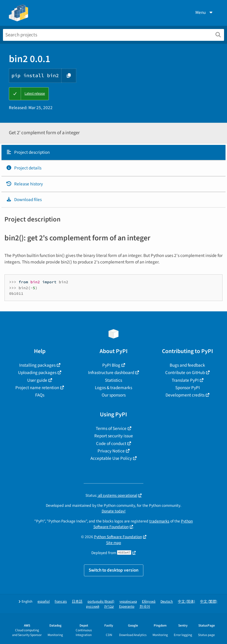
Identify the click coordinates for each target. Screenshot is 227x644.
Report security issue (114, 436)
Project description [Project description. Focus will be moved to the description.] (28, 152)
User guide (37, 380)
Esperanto (127, 607)
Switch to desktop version (114, 570)
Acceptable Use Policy (111, 458)
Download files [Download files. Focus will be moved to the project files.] (24, 200)
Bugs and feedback (187, 365)
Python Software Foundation (118, 537)
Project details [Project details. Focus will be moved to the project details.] (24, 168)
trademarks (159, 521)
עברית (109, 607)
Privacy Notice (111, 451)
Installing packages (37, 365)
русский (93, 607)
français (61, 602)
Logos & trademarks (113, 388)
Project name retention (37, 388)
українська (128, 602)
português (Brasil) (101, 602)
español (44, 602)
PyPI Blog (111, 365)
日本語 (77, 602)
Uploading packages (37, 373)
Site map (114, 543)
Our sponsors (114, 395)
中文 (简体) (187, 602)
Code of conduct (111, 444)
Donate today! (114, 511)
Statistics (113, 380)
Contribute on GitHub (185, 373)
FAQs (40, 395)
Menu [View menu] (205, 12)
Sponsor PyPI (188, 388)
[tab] (113, 153)
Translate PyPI (185, 380)
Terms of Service (111, 428)
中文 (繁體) (209, 602)
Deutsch (167, 602)
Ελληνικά (149, 602)
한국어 (145, 607)
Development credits (185, 395)
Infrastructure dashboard (111, 373)
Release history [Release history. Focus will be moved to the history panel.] (24, 184)
